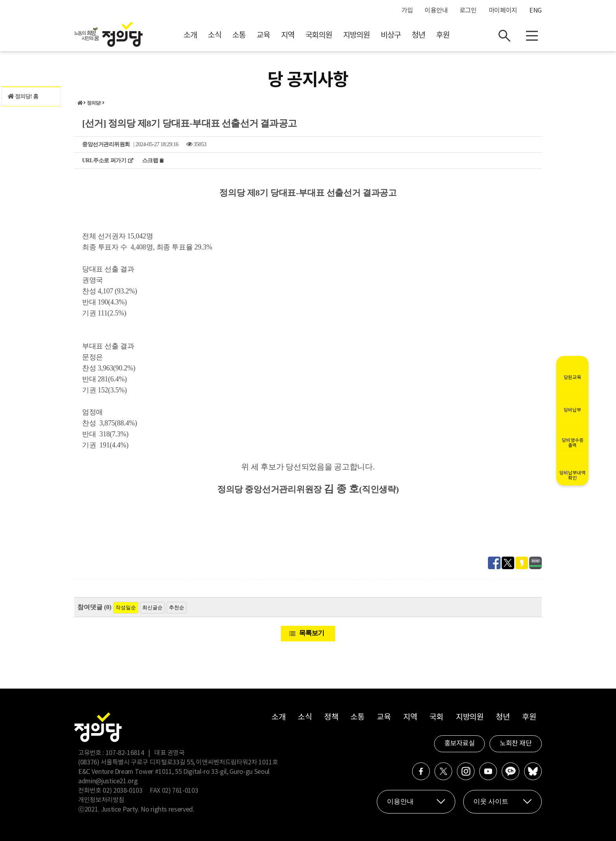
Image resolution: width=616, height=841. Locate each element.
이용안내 (436, 11)
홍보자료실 (460, 744)
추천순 (177, 607)
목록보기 (312, 633)
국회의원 (319, 36)
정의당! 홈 (23, 96)
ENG (535, 11)
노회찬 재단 (516, 744)
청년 (418, 36)
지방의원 (356, 36)
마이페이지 (503, 11)
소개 (190, 36)
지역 (288, 36)
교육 (263, 36)
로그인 (468, 11)
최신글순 (152, 607)
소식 (214, 36)
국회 (436, 717)
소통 (239, 36)
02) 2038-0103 (122, 791)
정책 (331, 717)
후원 (443, 36)
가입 (407, 11)
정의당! (94, 103)
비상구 (391, 36)
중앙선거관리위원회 (106, 144)
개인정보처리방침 (101, 800)
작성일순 (126, 607)
